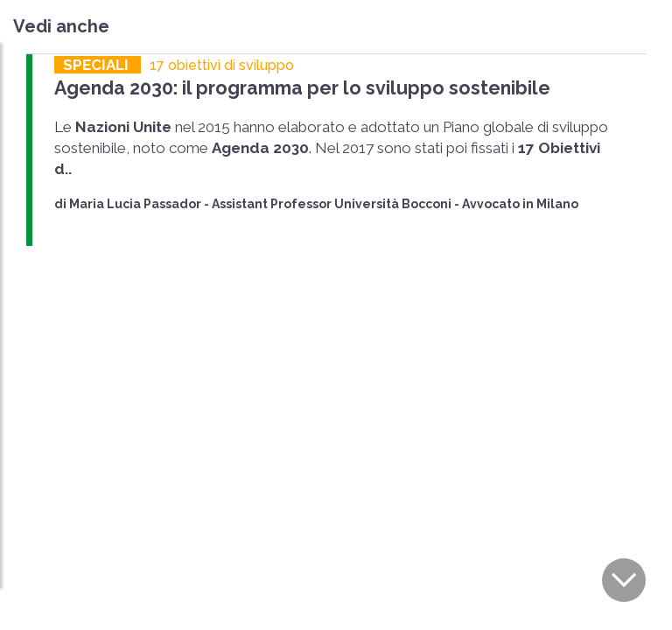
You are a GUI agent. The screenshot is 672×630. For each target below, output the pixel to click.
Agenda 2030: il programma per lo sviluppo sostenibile (297, 88)
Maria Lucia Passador (135, 204)
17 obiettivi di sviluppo (222, 65)
